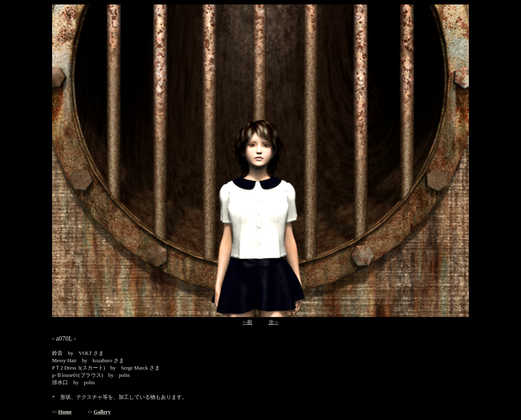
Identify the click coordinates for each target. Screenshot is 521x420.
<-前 (248, 322)
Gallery (102, 412)
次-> (274, 322)
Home (65, 412)
